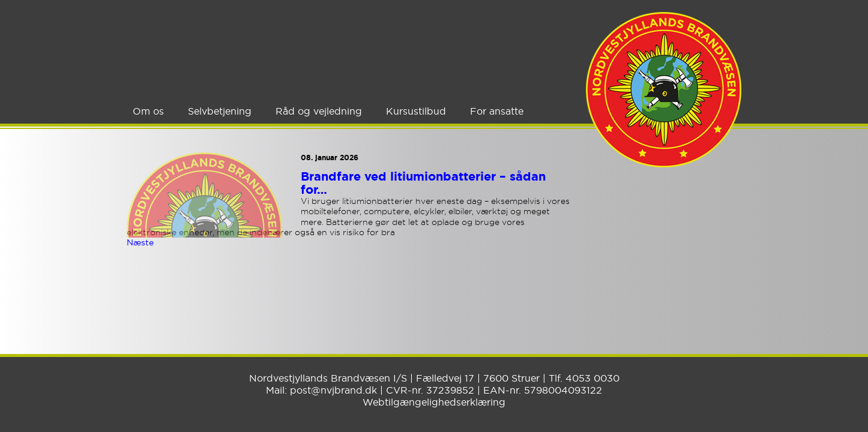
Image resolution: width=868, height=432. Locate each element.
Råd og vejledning (319, 111)
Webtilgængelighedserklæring (434, 402)
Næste (140, 242)
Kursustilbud (416, 111)
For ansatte (497, 111)
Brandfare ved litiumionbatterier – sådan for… (423, 183)
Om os (148, 111)
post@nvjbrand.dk (333, 390)
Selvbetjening (220, 111)
